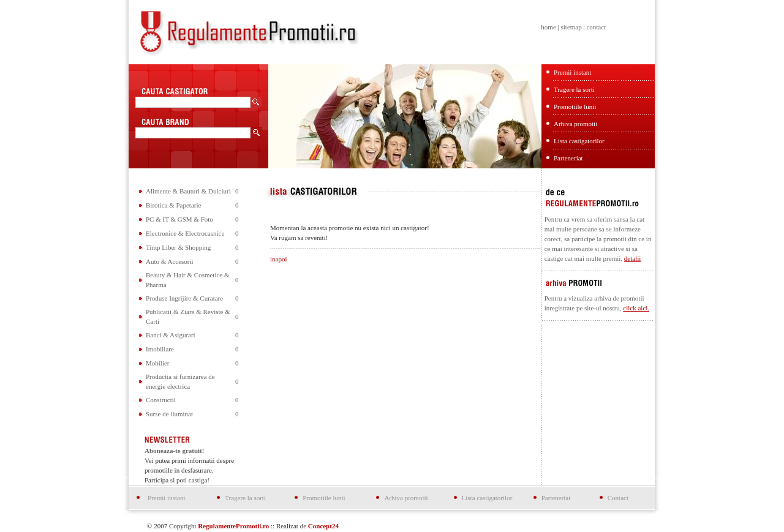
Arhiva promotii (575, 124)
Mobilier (158, 363)
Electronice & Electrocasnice (185, 233)
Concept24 (323, 526)
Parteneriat (568, 158)
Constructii (161, 400)
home (548, 27)
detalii (633, 258)
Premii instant (572, 72)
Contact (618, 498)
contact (596, 27)
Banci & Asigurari (171, 335)
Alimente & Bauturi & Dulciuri (188, 191)
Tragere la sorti (574, 89)
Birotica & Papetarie (173, 205)
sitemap (571, 27)
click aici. (636, 308)
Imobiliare (160, 349)
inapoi (279, 259)
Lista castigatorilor (579, 141)
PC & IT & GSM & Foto (179, 219)
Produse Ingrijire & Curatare (184, 298)
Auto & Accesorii (170, 261)
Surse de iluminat (169, 414)
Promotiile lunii (575, 107)
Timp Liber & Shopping (178, 247)
